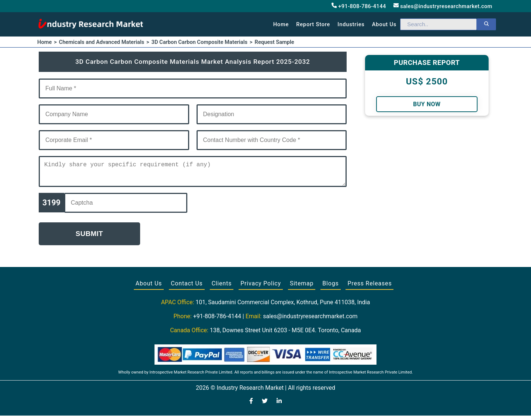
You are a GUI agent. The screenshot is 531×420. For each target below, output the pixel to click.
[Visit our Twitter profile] (265, 406)
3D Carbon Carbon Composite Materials (200, 42)
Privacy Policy (261, 288)
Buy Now (427, 104)
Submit (89, 238)
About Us (149, 288)
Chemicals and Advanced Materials (102, 42)
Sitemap (302, 288)
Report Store (313, 24)
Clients (222, 288)
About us (384, 24)
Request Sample (275, 42)
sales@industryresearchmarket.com (443, 6)
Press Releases (369, 288)
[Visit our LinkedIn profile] (279, 406)
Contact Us (187, 288)
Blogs (330, 288)
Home (281, 24)
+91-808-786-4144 (359, 6)
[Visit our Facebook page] (251, 406)
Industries (351, 24)
